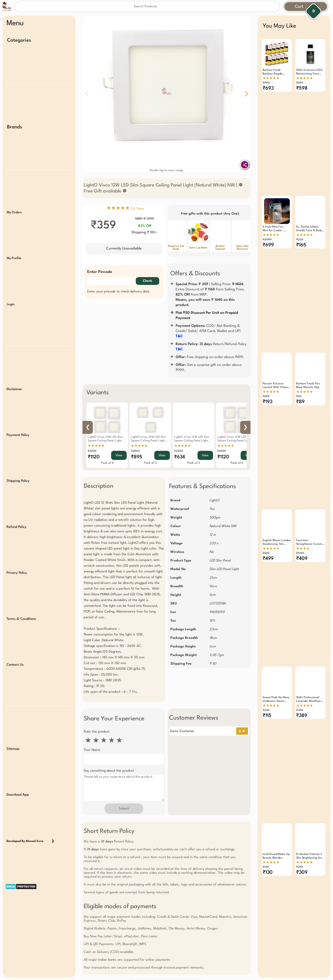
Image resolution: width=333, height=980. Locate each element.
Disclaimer (14, 389)
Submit (124, 809)
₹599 (300, 83)
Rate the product (97, 732)
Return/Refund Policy (211, 347)
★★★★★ (96, 446)
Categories (19, 40)
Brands (15, 127)
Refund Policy (17, 527)
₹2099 (267, 240)
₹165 (301, 245)
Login (11, 304)
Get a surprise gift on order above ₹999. (209, 367)
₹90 (299, 397)
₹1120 (94, 457)
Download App (18, 795)
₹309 (302, 872)
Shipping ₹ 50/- (145, 232)
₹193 (267, 402)
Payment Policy (18, 435)
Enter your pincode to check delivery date (118, 292)
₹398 (300, 710)
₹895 (137, 457)
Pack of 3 (151, 463)
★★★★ (303, 549)
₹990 (266, 83)
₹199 (266, 867)
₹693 (268, 88)
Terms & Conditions (21, 619)
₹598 (302, 88)
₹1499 (300, 553)
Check (148, 281)
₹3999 (135, 451)
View (119, 455)
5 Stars (139, 209)
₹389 (302, 716)
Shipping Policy (18, 481)
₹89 (300, 402)
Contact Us (15, 665)
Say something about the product (109, 771)
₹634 (180, 457)
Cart (299, 7)
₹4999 (92, 451)
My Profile (14, 258)
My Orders (14, 213)
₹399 (300, 867)
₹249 (266, 710)
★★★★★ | (125, 208)
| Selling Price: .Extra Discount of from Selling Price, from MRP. (210, 295)
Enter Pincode (100, 272)
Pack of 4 (107, 463)
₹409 (302, 559)
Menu (15, 23)
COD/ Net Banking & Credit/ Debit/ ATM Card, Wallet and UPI (208, 331)
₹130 (268, 872)
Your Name (92, 750)
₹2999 (179, 451)
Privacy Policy (17, 573)
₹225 (300, 240)
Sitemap (13, 749)
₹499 (268, 559)
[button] (246, 94)
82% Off (145, 226)
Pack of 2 (194, 463)
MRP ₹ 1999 (145, 219)
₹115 (267, 716)
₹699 (268, 245)
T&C (179, 336)
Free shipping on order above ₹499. (210, 357)
